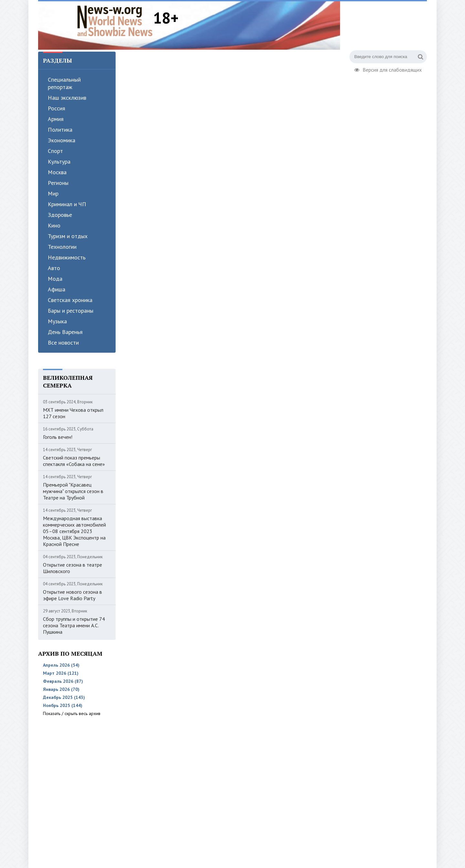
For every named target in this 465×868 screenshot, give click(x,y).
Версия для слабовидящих (388, 69)
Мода (55, 279)
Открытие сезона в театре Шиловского (72, 568)
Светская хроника (70, 300)
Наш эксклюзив (67, 98)
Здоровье (60, 215)
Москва (57, 172)
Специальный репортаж (64, 83)
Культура (59, 161)
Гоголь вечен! (58, 437)
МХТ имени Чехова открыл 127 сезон (73, 413)
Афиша (57, 289)
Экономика (62, 140)
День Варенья (65, 332)
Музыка (57, 321)
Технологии (62, 247)
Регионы (58, 183)
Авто (54, 268)
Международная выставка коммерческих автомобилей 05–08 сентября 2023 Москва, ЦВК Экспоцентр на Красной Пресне (74, 531)
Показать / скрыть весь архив (72, 713)
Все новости (63, 343)
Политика (60, 130)
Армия (56, 119)
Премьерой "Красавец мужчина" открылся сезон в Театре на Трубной (73, 491)
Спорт (55, 151)
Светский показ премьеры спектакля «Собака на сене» (74, 461)
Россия (57, 108)
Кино (54, 225)
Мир (53, 193)
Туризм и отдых (68, 236)
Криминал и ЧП (67, 204)
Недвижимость (67, 257)
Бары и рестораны (71, 311)
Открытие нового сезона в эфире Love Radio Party (72, 595)
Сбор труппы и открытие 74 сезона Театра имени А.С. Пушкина (74, 625)
